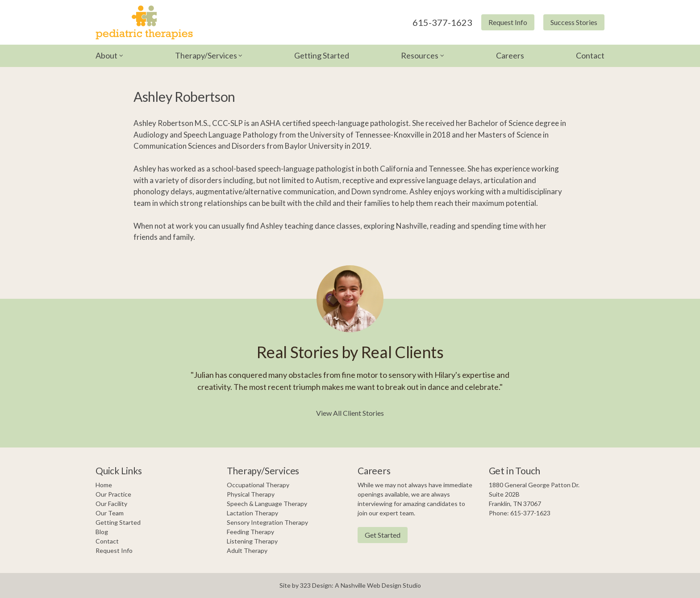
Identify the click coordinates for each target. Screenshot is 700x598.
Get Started (383, 535)
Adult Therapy (247, 550)
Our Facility (111, 504)
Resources (420, 55)
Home (104, 485)
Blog (102, 532)
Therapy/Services (206, 55)
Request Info (508, 22)
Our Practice (113, 494)
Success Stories (574, 22)
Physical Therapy (251, 494)
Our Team (110, 513)
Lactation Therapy (252, 513)
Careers (510, 55)
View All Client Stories (350, 413)
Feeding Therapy (250, 532)
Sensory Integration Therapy (267, 522)
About (106, 55)
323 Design (316, 585)
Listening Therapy (252, 541)
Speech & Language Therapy (267, 504)
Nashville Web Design (371, 585)
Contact (590, 55)
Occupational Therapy (258, 485)
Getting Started (322, 55)
